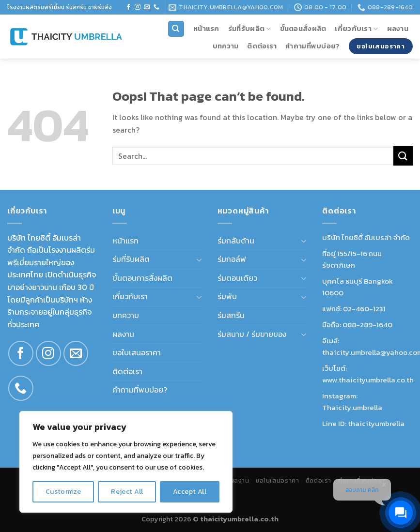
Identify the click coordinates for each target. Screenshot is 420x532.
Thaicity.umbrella (352, 407)
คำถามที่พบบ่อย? (312, 46)
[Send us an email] (147, 7)
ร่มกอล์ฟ (232, 259)
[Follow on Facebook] (128, 7)
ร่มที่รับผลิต (250, 29)
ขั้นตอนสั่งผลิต (303, 29)
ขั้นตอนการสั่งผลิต (142, 278)
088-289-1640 (367, 325)
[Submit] (403, 156)
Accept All (190, 492)
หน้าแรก (206, 29)
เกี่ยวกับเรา (356, 29)
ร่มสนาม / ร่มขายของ (252, 334)
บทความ (226, 46)
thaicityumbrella (376, 423)
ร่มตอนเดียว (237, 278)
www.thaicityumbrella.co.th (368, 380)
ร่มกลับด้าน (236, 241)
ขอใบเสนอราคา (137, 352)
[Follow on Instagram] (138, 7)
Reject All (127, 492)
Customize (63, 492)
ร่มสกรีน (231, 315)
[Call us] (156, 7)
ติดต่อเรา (262, 46)
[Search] (176, 29)
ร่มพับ (227, 296)
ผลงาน (398, 29)
